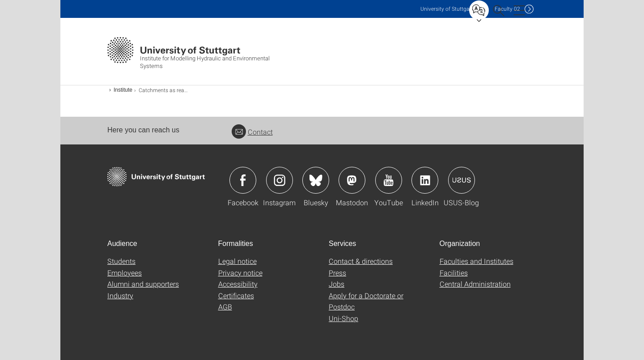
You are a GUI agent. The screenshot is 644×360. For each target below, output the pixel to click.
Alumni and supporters (143, 284)
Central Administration (475, 284)
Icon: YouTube (389, 180)
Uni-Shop (343, 318)
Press (337, 273)
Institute (123, 90)
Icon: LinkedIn (425, 180)
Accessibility (238, 284)
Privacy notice (240, 273)
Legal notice (237, 261)
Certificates (236, 295)
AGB (225, 307)
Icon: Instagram (280, 180)
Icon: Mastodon (352, 180)
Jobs (337, 284)
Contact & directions (361, 261)
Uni (447, 9)
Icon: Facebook (243, 180)
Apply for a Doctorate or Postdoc (366, 301)
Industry (120, 295)
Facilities (454, 273)
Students (121, 261)
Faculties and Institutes (477, 261)
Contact (252, 132)
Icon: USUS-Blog (462, 180)
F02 (507, 9)
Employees (125, 273)
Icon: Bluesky (316, 180)
